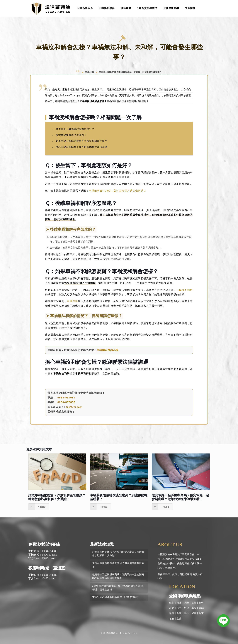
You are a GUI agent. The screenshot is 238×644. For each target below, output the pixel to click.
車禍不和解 (186, 292)
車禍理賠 (72, 303)
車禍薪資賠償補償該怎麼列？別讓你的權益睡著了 (118, 565)
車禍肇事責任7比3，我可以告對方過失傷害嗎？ (118, 193)
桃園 (194, 603)
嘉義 (172, 613)
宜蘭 (179, 619)
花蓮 (172, 619)
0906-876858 (66, 404)
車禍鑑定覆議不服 (108, 352)
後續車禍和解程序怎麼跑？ (71, 137)
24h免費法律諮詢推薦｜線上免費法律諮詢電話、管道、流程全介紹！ (119, 588)
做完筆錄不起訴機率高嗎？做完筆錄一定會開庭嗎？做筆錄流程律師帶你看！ (180, 497)
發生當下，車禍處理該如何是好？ (75, 131)
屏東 (194, 613)
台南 (179, 613)
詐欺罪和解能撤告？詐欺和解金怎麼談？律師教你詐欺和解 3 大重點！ (57, 497)
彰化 (186, 608)
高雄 (186, 613)
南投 (194, 608)
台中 (179, 608)
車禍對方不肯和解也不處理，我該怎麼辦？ (116, 597)
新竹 (201, 603)
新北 (179, 603)
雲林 (201, 608)
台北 (172, 603)
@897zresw (74, 409)
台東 (201, 613)
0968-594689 (66, 400)
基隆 (186, 603)
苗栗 (172, 608)
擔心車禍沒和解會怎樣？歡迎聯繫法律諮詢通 (82, 149)
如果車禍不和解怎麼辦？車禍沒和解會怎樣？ (82, 143)
